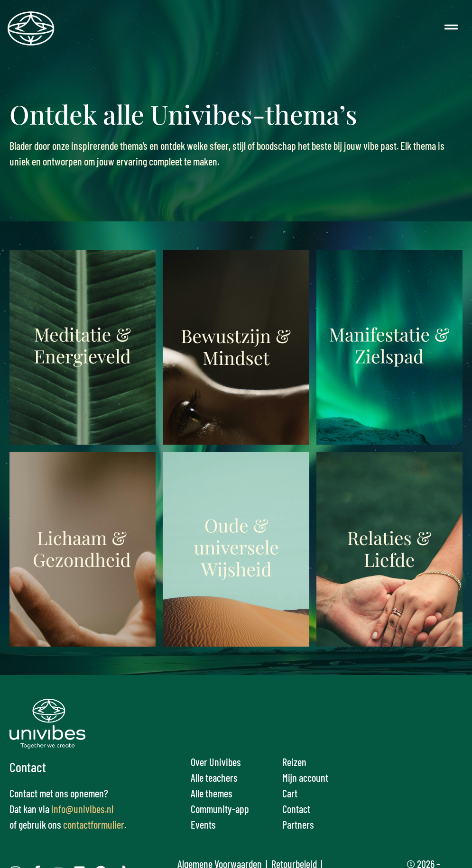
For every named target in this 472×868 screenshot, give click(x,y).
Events (203, 824)
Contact (296, 809)
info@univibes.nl (82, 809)
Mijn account (305, 777)
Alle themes (212, 793)
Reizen (294, 762)
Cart (290, 793)
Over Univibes (216, 762)
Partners (298, 824)
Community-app (220, 809)
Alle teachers (214, 777)
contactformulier (94, 824)
